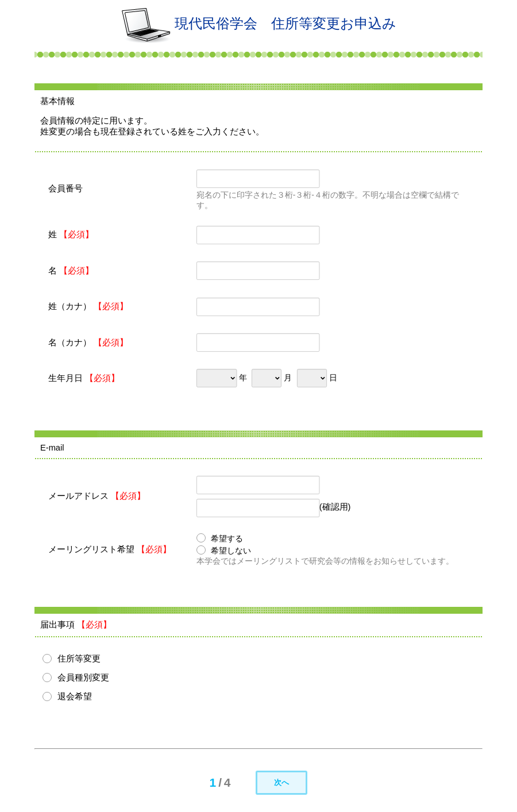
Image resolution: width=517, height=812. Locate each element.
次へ (281, 782)
